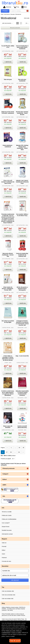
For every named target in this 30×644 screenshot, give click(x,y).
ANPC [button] (4, 485)
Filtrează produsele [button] (9, 468)
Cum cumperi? (6, 523)
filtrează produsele (15, 28)
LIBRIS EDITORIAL (6, 430)
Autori (3, 554)
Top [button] (3, 587)
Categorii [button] (5, 474)
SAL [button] (4, 496)
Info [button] (3, 508)
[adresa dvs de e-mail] (15, 575)
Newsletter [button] (5, 566)
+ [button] (28, 468)
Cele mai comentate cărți (8, 595)
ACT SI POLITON (6, 51)
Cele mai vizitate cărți (8, 599)
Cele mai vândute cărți (8, 591)
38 (11, 452)
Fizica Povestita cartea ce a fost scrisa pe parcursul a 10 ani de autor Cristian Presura (13, 615)
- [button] (28, 485)
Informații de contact (7, 534)
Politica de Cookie (7, 515)
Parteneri (4, 558)
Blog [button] (3, 603)
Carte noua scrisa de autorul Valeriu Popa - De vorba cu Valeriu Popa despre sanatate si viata (14, 620)
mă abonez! (15, 580)
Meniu (24, 7)
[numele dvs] (15, 571)
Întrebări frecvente (7, 530)
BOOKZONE (21, 328)
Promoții (4, 546)
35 (23, 448)
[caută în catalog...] (18, 11)
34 (19, 448)
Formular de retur (6, 561)
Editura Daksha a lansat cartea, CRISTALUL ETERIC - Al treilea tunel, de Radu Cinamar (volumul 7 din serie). (14, 609)
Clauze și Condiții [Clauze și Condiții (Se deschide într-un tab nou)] (16, 633)
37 (7, 452)
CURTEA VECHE (6, 328)
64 (19, 452)
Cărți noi (4, 543)
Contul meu (7, 7)
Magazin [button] (4, 539)
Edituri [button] (5, 479)
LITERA (6, 363)
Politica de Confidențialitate (9, 519)
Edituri (4, 550)
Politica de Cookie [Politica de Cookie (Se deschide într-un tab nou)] (11, 631)
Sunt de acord (15, 641)
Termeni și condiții (7, 512)
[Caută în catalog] (27, 11)
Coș (16, 7)
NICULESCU (21, 398)
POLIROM (21, 430)
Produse (5, 11)
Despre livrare (6, 527)
